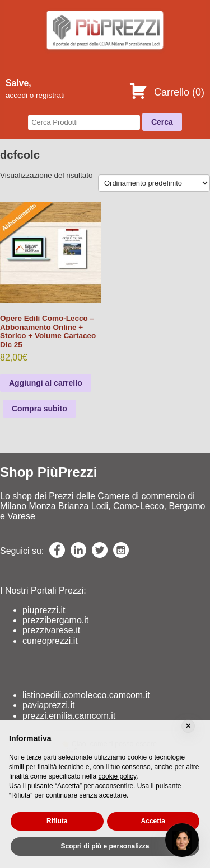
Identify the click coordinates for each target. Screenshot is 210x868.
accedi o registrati (35, 95)
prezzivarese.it (51, 630)
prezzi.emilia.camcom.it (69, 716)
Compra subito (39, 409)
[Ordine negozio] (154, 183)
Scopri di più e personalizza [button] (105, 846)
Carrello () (167, 92)
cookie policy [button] (117, 776)
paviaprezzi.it (48, 705)
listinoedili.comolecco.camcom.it (86, 695)
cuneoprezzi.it (50, 641)
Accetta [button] (153, 821)
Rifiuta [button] (57, 821)
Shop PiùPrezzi (48, 472)
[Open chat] (182, 840)
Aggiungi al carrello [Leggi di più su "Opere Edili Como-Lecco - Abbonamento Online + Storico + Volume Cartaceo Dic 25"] (46, 383)
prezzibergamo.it (55, 620)
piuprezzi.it (44, 610)
